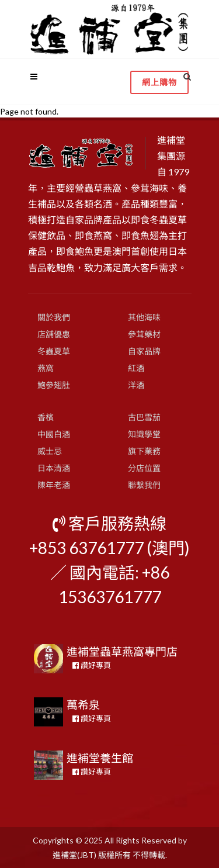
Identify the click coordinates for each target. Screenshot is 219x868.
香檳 (46, 417)
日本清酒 (54, 468)
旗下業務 (144, 451)
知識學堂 (144, 434)
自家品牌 (144, 351)
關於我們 (54, 317)
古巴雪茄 (144, 417)
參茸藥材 (144, 334)
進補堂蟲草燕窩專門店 (122, 651)
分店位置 (144, 468)
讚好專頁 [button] (92, 665)
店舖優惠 (54, 334)
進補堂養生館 (100, 758)
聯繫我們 (144, 485)
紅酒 (136, 368)
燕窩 (46, 368)
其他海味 (144, 317)
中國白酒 (54, 434)
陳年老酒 (54, 485)
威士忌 (50, 451)
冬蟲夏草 (54, 351)
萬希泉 (83, 705)
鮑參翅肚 (54, 385)
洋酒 (136, 385)
